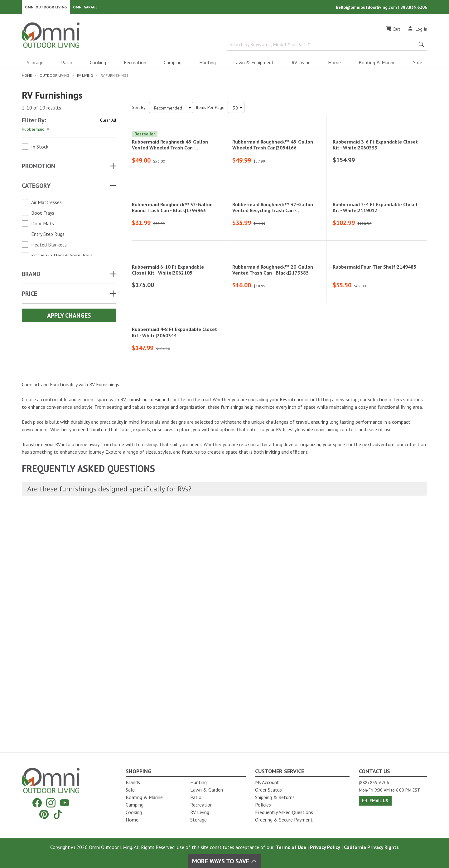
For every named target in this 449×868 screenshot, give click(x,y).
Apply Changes (69, 317)
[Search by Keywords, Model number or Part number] (323, 46)
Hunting (208, 64)
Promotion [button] (39, 168)
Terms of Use (291, 847)
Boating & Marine (377, 64)
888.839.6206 (414, 8)
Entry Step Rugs (48, 236)
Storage (35, 64)
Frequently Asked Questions (284, 812)
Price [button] (29, 295)
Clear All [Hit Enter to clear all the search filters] (108, 122)
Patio (67, 64)
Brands (133, 782)
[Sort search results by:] (171, 109)
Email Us (375, 801)
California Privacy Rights (371, 847)
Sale (418, 64)
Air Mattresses (46, 204)
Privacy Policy (325, 847)
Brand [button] (31, 276)
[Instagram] (51, 803)
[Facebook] (37, 803)
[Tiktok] (58, 814)
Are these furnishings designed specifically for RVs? (114, 727)
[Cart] (393, 31)
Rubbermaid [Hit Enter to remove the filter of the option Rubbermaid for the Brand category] (36, 131)
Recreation (135, 64)
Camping (173, 64)
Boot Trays (43, 215)
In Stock (40, 149)
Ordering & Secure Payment (284, 820)
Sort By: (139, 109)
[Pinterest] (44, 814)
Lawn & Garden (207, 790)
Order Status (268, 790)
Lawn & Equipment (253, 64)
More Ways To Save (224, 861)
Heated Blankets (49, 246)
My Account (267, 782)
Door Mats (43, 225)
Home (334, 64)
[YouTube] (65, 803)
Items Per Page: (210, 109)
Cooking (98, 64)
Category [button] (36, 188)
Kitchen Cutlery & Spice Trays (62, 257)
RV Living (301, 64)
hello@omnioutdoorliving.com (367, 8)
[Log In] (417, 31)
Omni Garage (85, 8)
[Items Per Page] (236, 109)
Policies (263, 805)
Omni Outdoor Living (46, 8)
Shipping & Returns (275, 797)
